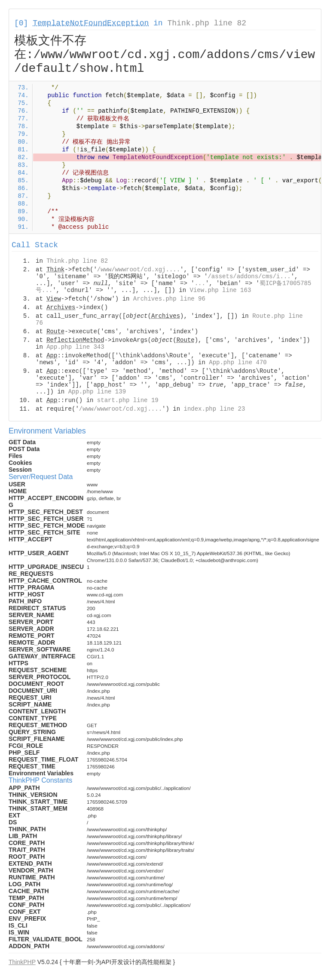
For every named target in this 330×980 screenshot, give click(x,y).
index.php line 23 (214, 409)
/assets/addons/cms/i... (249, 276)
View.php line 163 (220, 290)
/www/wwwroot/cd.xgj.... (139, 270)
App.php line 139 (97, 392)
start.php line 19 (128, 400)
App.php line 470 (238, 363)
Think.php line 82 (207, 23)
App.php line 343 (75, 347)
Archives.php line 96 (169, 299)
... (200, 283)
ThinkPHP (22, 962)
